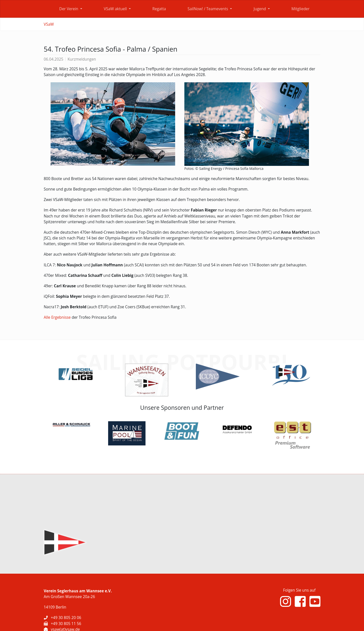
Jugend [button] (260, 9)
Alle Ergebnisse (57, 317)
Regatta (159, 9)
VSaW (49, 24)
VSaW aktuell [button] (116, 9)
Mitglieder (300, 9)
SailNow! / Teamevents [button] (208, 9)
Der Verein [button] (69, 9)
